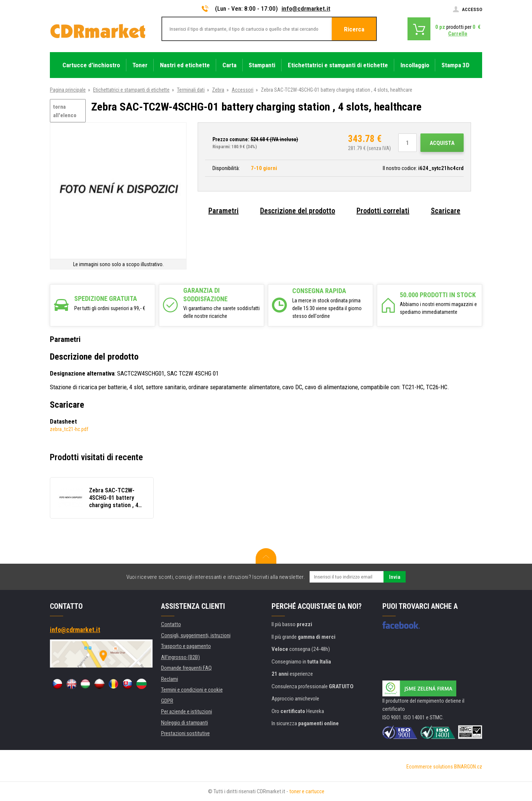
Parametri (224, 211)
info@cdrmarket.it (306, 9)
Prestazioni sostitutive (185, 733)
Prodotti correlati (383, 211)
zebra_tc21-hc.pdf (69, 429)
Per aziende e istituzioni (187, 712)
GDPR (167, 701)
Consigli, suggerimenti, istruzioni (196, 635)
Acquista (442, 143)
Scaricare (446, 211)
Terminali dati (191, 90)
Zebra (218, 90)
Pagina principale (68, 90)
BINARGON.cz (468, 767)
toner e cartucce (307, 791)
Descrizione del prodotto (298, 211)
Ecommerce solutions (430, 767)
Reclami (170, 679)
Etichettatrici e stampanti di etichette (131, 90)
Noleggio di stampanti (185, 723)
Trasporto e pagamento (186, 646)
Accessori (243, 90)
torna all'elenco (65, 111)
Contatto (171, 624)
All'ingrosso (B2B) (180, 657)
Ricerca (354, 29)
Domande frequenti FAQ (186, 668)
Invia (395, 577)
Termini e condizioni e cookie (192, 690)
